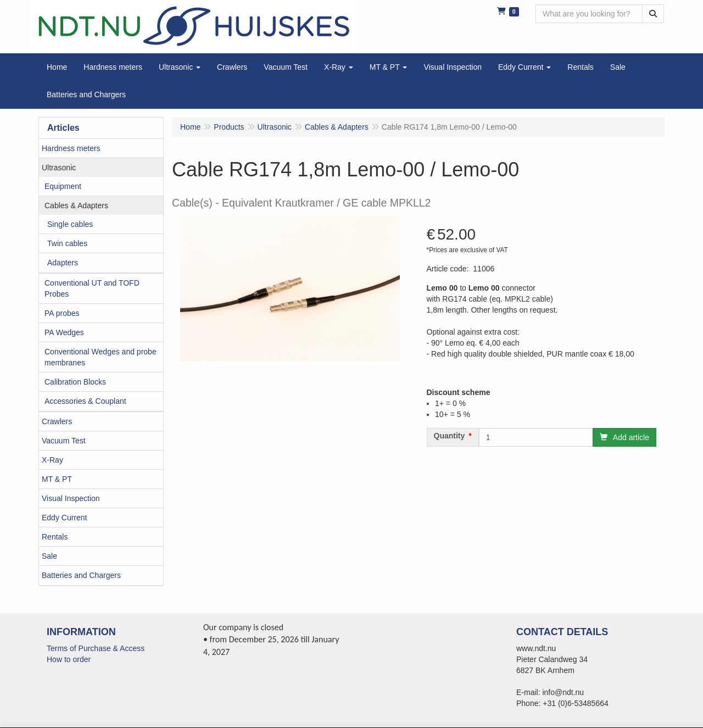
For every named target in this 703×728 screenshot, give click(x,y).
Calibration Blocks (75, 382)
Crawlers (57, 421)
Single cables (70, 224)
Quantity (450, 436)
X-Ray (52, 460)
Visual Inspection (71, 498)
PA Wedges (64, 332)
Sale (49, 556)
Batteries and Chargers (81, 575)
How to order (69, 659)
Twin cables (67, 243)
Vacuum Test (64, 441)
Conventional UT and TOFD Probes (92, 288)
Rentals (55, 537)
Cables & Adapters (76, 205)
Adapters (63, 263)
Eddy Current (64, 518)
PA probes (62, 313)
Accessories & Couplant (85, 401)
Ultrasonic (59, 168)
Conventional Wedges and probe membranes (101, 357)
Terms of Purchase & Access (96, 648)
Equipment (63, 186)
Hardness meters (71, 148)
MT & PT (57, 479)
